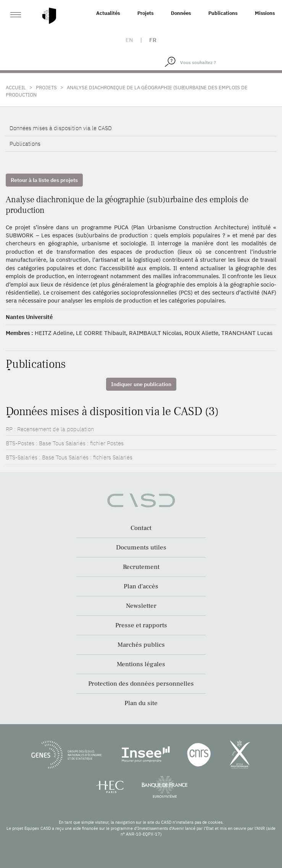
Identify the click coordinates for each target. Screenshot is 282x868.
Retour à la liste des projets (44, 180)
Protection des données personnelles (141, 684)
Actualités (108, 13)
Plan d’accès (141, 586)
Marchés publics (141, 645)
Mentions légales (141, 664)
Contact (141, 528)
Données (181, 13)
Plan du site (141, 703)
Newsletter (141, 606)
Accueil (16, 88)
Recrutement (141, 567)
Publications (223, 13)
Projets (145, 13)
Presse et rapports (141, 625)
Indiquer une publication (141, 384)
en (129, 40)
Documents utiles (141, 548)
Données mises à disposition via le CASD (61, 128)
